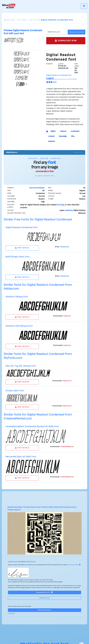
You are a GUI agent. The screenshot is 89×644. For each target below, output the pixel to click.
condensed (75, 131)
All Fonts (23, 20)
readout (63, 131)
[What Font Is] (9, 6)
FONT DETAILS (22, 248)
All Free (34, 20)
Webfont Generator (44, 610)
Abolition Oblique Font (17, 297)
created (51, 136)
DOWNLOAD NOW (66, 40)
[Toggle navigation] (84, 6)
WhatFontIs (9, 20)
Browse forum (44, 598)
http (73, 136)
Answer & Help (75, 565)
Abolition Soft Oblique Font (19, 326)
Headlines (69, 210)
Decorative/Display (37, 188)
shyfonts (52, 141)
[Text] (56, 32)
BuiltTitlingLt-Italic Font (17, 257)
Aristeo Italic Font (15, 391)
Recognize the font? (44, 592)
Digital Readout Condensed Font (22, 227)
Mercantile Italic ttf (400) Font (21, 457)
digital (53, 131)
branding (60, 205)
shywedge (63, 136)
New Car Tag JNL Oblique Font (21, 366)
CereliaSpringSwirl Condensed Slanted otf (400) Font (32, 426)
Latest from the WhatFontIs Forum (22, 562)
